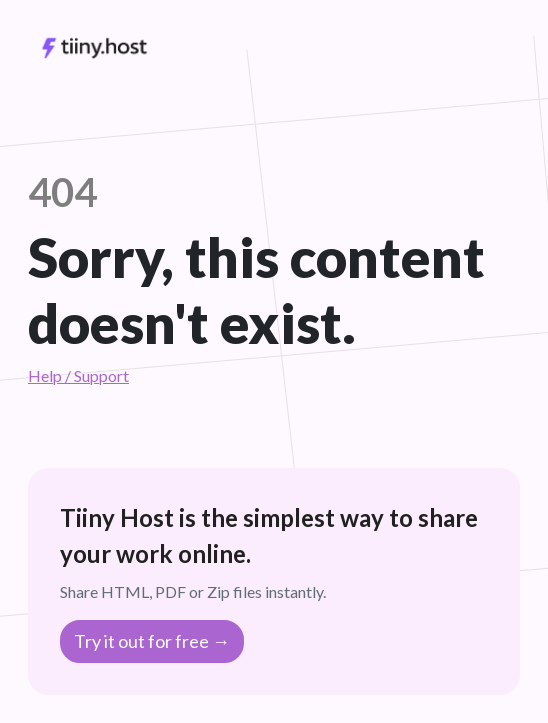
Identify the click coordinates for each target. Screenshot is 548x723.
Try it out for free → (152, 641)
